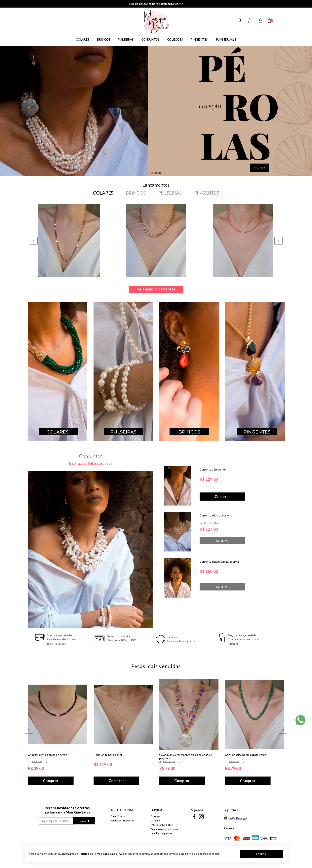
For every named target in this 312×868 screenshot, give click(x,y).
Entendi (262, 854)
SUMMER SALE (226, 39)
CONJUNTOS (150, 39)
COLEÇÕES (175, 39)
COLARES (82, 39)
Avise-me (222, 540)
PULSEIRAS (126, 39)
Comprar (222, 496)
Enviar (83, 820)
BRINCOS (104, 39)
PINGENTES (199, 39)
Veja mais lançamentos (156, 288)
